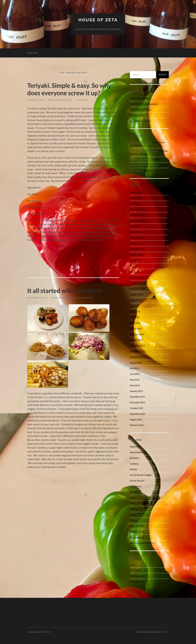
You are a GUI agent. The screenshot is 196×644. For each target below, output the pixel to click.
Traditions (148, 171)
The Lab (134, 520)
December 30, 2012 (37, 297)
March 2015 (136, 272)
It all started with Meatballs (65, 291)
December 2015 (137, 249)
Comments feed (137, 576)
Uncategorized (137, 537)
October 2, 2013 (36, 100)
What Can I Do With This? (142, 543)
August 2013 (136, 363)
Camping (134, 464)
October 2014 (136, 294)
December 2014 (137, 283)
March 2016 (136, 232)
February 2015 (137, 277)
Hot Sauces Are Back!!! (140, 121)
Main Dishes (136, 486)
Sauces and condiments (141, 503)
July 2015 (134, 260)
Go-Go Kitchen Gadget (141, 475)
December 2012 (137, 397)
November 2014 (137, 289)
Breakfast (134, 458)
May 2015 (135, 266)
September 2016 (138, 221)
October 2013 (136, 357)
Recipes (133, 492)
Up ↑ (167, 632)
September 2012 (138, 414)
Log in (133, 565)
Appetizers (135, 446)
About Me (32, 53)
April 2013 (135, 385)
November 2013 (137, 351)
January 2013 (136, 391)
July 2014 (134, 306)
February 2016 (137, 238)
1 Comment (82, 100)
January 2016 (136, 243)
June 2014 (135, 311)
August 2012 (136, 419)
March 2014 (136, 329)
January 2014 (136, 340)
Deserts (134, 469)
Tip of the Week (137, 526)
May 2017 (135, 204)
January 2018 (136, 198)
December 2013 (137, 346)
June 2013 (135, 374)
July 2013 (134, 368)
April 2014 (135, 323)
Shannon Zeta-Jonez (60, 100)
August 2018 (136, 192)
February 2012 (137, 425)
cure (46, 397)
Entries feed (135, 570)
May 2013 (135, 380)
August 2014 (136, 300)
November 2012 (137, 402)
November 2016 (137, 209)
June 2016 (135, 226)
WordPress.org (137, 582)
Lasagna (156, 159)
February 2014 (137, 334)
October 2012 (136, 408)
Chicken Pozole (137, 115)
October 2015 (136, 255)
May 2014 (135, 317)
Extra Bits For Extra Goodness (144, 104)
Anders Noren (154, 632)
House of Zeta (98, 20)
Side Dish (134, 509)
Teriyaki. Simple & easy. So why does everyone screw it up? (69, 89)
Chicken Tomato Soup (140, 98)
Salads (133, 498)
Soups (133, 515)
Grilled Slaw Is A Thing (140, 110)
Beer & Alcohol (137, 452)
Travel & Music (137, 532)
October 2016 (136, 215)
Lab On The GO (137, 481)
